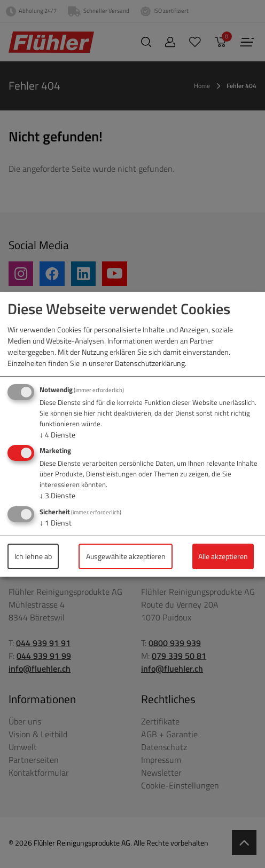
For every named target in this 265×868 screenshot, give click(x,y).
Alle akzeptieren (223, 556)
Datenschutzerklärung (150, 363)
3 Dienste (57, 495)
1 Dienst (56, 523)
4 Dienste (57, 435)
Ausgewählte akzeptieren (126, 556)
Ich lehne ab (33, 556)
